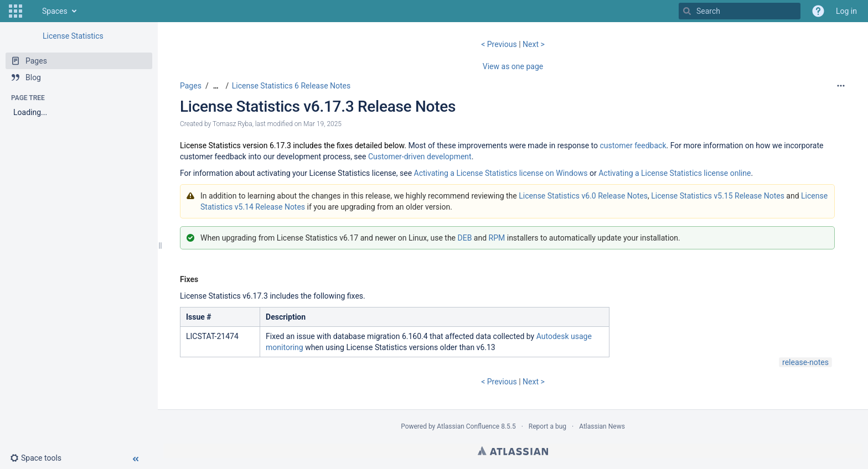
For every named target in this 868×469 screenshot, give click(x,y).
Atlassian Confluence (468, 426)
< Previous (500, 44)
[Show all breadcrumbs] (216, 86)
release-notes (805, 362)
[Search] (687, 11)
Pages (191, 86)
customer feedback (633, 145)
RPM (497, 238)
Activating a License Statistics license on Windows (501, 173)
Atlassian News (602, 426)
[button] (15, 11)
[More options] (841, 86)
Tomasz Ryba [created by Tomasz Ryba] (232, 124)
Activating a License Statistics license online (675, 173)
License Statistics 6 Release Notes (291, 86)
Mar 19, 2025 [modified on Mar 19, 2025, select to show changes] (322, 124)
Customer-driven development (420, 157)
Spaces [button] (55, 11)
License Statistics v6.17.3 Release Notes (318, 106)
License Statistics (73, 36)
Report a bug (547, 426)
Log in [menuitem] (846, 11)
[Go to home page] (31, 11)
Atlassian (513, 451)
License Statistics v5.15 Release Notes (718, 196)
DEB (465, 238)
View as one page (513, 66)
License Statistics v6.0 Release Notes (583, 196)
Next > (534, 44)
